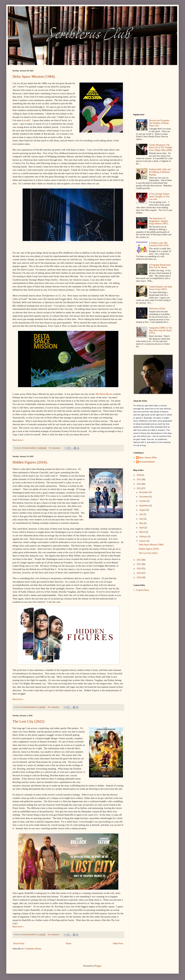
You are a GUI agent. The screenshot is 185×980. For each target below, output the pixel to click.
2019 (139, 573)
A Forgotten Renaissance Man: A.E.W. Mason (160, 266)
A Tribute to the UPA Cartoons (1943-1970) (159, 244)
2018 (139, 577)
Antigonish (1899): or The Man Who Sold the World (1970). (160, 330)
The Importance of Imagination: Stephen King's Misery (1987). (159, 221)
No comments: (55, 448)
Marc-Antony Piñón (148, 458)
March (142, 532)
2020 (139, 569)
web (27, 120)
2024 (139, 484)
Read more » (18, 440)
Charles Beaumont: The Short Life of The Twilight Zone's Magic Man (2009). (161, 148)
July (141, 514)
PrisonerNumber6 (147, 462)
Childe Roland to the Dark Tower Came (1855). (161, 288)
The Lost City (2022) (28, 721)
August (143, 510)
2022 (139, 560)
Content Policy (143, 590)
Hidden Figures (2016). (30, 462)
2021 (139, 564)
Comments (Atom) (33, 949)
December (144, 492)
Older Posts (118, 944)
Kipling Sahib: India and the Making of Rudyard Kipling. (160, 172)
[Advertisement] (153, 89)
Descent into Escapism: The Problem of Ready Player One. (159, 123)
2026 (139, 475)
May (141, 523)
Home (69, 944)
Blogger (98, 966)
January (143, 541)
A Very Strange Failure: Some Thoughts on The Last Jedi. (159, 197)
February (143, 536)
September (144, 506)
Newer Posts (19, 944)
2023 (139, 488)
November (144, 497)
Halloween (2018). (157, 309)
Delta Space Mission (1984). (34, 76)
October (143, 501)
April (142, 528)
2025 (139, 479)
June (141, 519)
